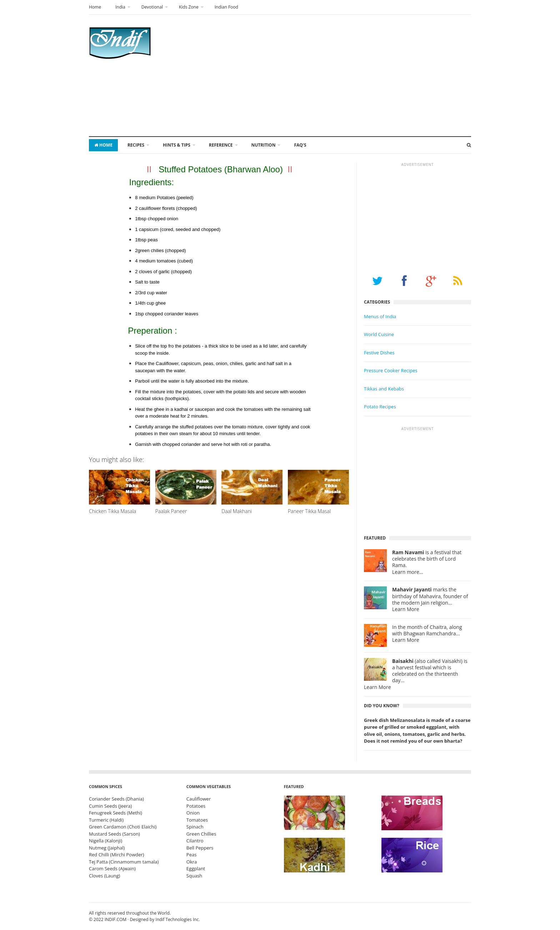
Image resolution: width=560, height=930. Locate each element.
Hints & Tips (177, 145)
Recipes (136, 145)
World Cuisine (379, 334)
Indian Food (226, 7)
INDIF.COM (116, 919)
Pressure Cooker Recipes (391, 370)
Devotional (152, 7)
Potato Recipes (380, 407)
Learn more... (408, 572)
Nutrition (264, 145)
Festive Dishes (379, 353)
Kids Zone (189, 7)
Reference (221, 145)
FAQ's (300, 145)
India (120, 7)
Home (95, 7)
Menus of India (380, 316)
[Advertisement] (341, 75)
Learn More (406, 609)
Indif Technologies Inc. (177, 919)
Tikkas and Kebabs (384, 389)
